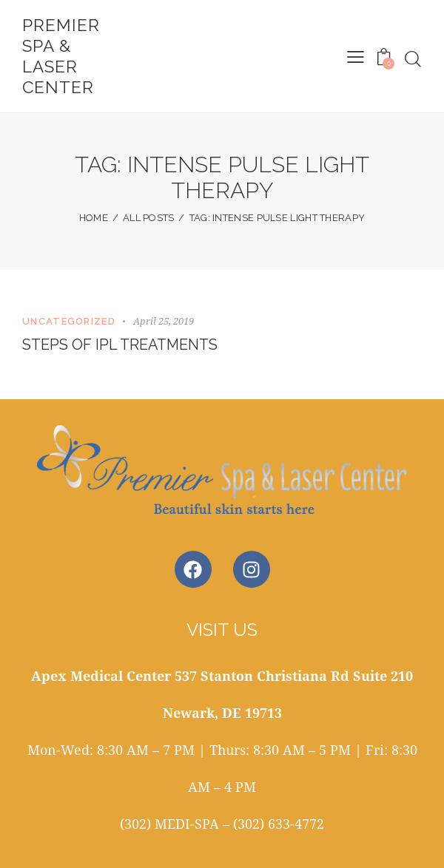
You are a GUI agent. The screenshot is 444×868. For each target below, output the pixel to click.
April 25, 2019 (164, 321)
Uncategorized (69, 321)
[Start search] (413, 59)
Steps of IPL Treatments (122, 345)
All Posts (149, 218)
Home (94, 218)
